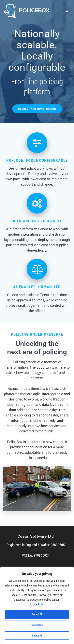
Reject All (37, 636)
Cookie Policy (37, 604)
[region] (37, 606)
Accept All (37, 614)
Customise (37, 625)
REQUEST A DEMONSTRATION (37, 109)
